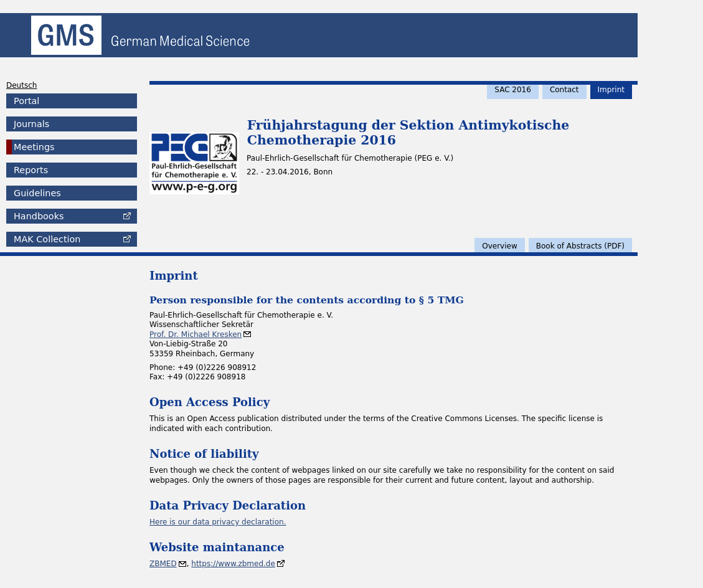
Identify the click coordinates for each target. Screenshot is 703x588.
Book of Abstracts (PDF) (580, 246)
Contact (564, 90)
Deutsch (21, 85)
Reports (31, 170)
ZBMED (163, 564)
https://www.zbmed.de (233, 564)
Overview (500, 246)
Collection (47, 239)
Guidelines (37, 193)
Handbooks (39, 216)
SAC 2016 (513, 90)
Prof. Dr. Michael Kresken (196, 334)
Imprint (611, 90)
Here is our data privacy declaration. (218, 522)
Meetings (34, 147)
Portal (26, 101)
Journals (31, 124)
